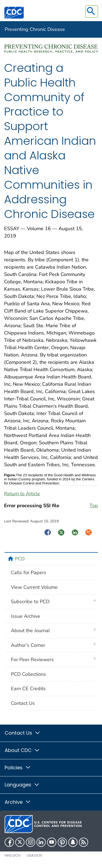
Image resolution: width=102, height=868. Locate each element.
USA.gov (35, 855)
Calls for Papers (29, 573)
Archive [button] (18, 802)
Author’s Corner (28, 645)
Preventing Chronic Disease (35, 29)
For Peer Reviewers (32, 660)
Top (94, 506)
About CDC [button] (22, 750)
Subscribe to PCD (30, 602)
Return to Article (22, 494)
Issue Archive (26, 616)
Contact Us (23, 703)
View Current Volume (34, 587)
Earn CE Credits (28, 689)
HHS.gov (13, 855)
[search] (92, 12)
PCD (20, 559)
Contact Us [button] (23, 733)
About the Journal (30, 631)
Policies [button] (18, 768)
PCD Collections (28, 674)
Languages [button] (22, 785)
